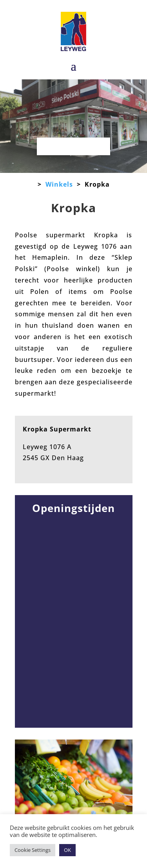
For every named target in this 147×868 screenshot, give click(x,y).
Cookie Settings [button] (33, 850)
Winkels (59, 184)
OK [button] (67, 850)
